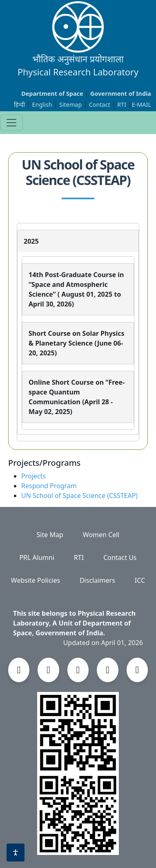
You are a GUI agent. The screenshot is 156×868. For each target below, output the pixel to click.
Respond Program (49, 486)
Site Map (50, 535)
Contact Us (120, 557)
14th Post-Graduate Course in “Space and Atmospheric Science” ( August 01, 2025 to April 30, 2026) (76, 289)
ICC (140, 580)
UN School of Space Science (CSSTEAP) (79, 496)
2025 (31, 241)
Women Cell (101, 535)
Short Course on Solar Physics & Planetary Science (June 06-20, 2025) (77, 343)
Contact (100, 105)
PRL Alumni (37, 557)
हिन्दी (19, 105)
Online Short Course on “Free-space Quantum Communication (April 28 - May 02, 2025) (77, 397)
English (42, 105)
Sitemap (71, 105)
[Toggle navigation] (11, 123)
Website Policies (36, 580)
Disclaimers (97, 580)
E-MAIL (142, 105)
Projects (33, 476)
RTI (123, 105)
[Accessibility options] (16, 853)
